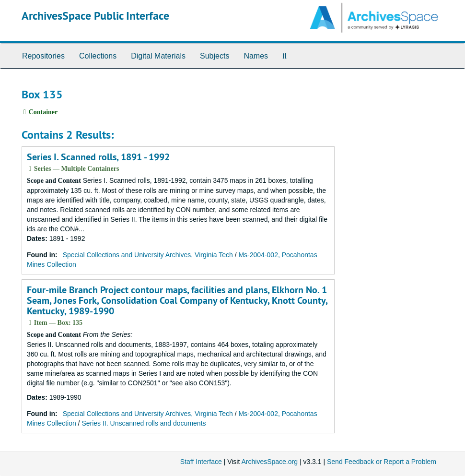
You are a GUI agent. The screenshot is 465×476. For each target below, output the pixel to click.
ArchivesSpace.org (269, 462)
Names (256, 56)
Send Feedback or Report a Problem (382, 462)
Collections (98, 56)
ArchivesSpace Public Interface (95, 16)
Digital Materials (158, 56)
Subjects (215, 56)
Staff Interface (201, 462)
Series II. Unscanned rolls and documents (144, 423)
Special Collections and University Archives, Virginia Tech (148, 255)
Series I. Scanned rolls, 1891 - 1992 (98, 157)
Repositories (43, 56)
